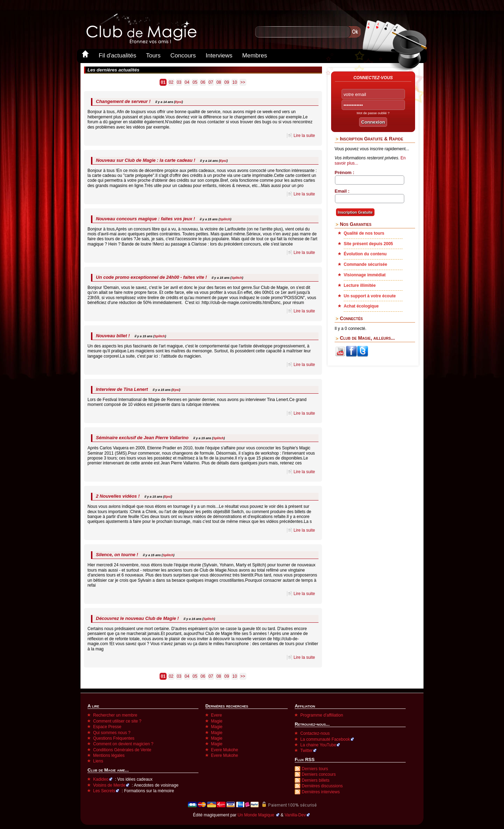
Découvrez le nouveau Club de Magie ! (137, 618)
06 (203, 82)
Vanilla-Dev (295, 815)
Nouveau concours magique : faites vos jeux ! (145, 219)
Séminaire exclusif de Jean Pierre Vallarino (142, 438)
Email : (342, 191)
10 (235, 82)
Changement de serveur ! (123, 101)
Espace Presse (107, 727)
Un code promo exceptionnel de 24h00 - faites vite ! (151, 277)
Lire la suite (304, 136)
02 (171, 82)
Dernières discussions (322, 786)
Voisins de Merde (109, 785)
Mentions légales (109, 755)
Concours (183, 56)
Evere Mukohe (225, 750)
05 (195, 82)
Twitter (306, 751)
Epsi (178, 102)
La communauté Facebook (325, 739)
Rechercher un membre (115, 715)
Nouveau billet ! (113, 336)
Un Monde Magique (257, 815)
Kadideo (101, 779)
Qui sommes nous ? (112, 733)
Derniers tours (315, 769)
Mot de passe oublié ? (373, 113)
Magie (217, 721)
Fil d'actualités (117, 56)
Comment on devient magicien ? (123, 744)
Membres (255, 56)
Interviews (219, 56)
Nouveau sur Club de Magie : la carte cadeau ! (146, 160)
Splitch (225, 219)
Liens (98, 761)
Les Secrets (104, 791)
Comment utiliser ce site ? (117, 721)
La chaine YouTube (318, 745)
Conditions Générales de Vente (122, 750)
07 (211, 82)
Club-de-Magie (141, 29)
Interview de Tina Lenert (122, 389)
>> (243, 82)
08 (219, 82)
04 (187, 82)
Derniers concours (319, 774)
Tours (153, 56)
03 (179, 82)
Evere (216, 715)
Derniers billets (316, 780)
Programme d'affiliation (322, 715)
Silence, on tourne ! (117, 555)
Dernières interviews (321, 792)
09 (227, 82)
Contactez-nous (315, 733)
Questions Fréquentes (114, 738)
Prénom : (344, 172)
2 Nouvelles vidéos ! (118, 496)
